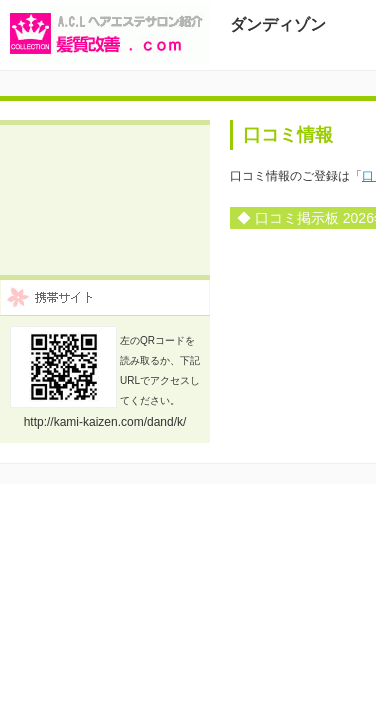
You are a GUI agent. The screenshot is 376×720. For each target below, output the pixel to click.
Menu (341, 106)
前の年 (357, 291)
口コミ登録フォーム (187, 195)
